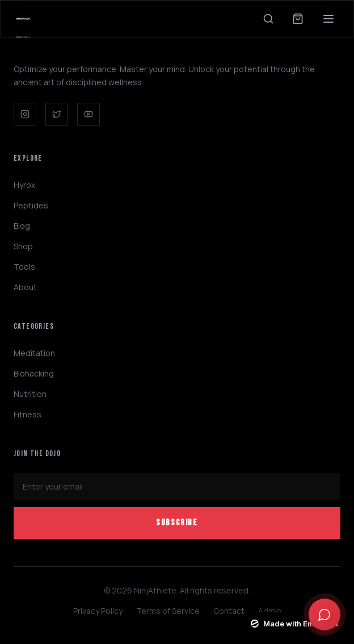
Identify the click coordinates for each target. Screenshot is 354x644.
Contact (229, 611)
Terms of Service (168, 611)
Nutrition (30, 394)
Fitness (28, 414)
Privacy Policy (98, 611)
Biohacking (34, 373)
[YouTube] (88, 114)
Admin (270, 611)
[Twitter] (57, 114)
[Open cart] (298, 19)
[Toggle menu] (328, 19)
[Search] (268, 19)
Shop (23, 246)
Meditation (34, 353)
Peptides (31, 205)
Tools (24, 267)
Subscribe (177, 523)
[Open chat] (324, 614)
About (25, 287)
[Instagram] (25, 114)
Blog (22, 226)
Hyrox (24, 185)
